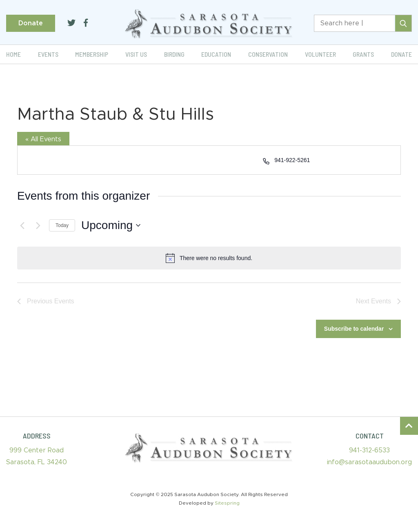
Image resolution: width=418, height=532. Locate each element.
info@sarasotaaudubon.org (369, 462)
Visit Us (136, 54)
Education (216, 54)
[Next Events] (38, 225)
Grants (363, 54)
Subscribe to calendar (354, 329)
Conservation (268, 54)
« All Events (43, 139)
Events (48, 54)
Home (13, 54)
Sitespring (227, 503)
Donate (31, 23)
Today (62, 225)
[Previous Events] (22, 225)
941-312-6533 (369, 450)
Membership (92, 54)
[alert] (209, 258)
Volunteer (320, 54)
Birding (174, 54)
